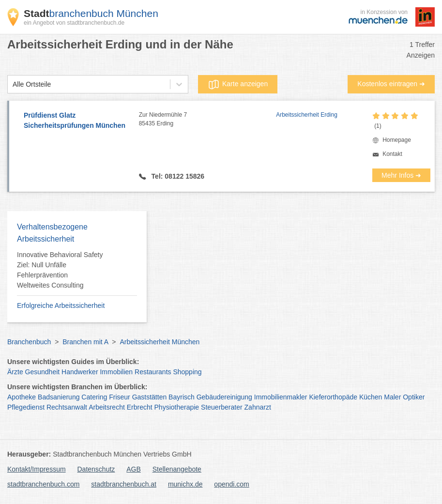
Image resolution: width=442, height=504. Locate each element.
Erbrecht (140, 407)
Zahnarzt (258, 407)
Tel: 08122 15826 (177, 176)
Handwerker (80, 372)
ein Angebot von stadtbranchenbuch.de (74, 23)
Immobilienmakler (281, 397)
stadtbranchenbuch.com (43, 484)
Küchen (371, 397)
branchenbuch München (91, 13)
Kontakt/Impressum (37, 469)
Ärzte (15, 372)
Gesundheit (43, 372)
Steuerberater (222, 407)
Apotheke (22, 397)
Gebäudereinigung (224, 397)
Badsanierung (59, 397)
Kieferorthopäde (333, 397)
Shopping (187, 372)
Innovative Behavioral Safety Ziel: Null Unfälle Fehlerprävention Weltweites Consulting (60, 270)
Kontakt (392, 154)
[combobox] (13, 84)
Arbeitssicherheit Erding (307, 115)
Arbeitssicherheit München (160, 342)
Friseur (120, 397)
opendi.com (231, 484)
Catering (94, 397)
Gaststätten (150, 397)
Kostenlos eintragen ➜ (391, 84)
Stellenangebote (177, 469)
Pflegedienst (26, 407)
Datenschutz (96, 469)
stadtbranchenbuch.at (124, 484)
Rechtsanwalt (67, 407)
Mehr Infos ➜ (401, 175)
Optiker (414, 397)
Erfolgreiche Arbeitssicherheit (61, 305)
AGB (134, 469)
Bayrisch (182, 397)
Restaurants (153, 372)
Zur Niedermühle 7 (207, 120)
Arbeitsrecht (107, 407)
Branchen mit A (85, 342)
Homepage (397, 140)
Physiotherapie (177, 407)
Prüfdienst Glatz (76, 121)
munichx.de (185, 484)
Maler (392, 397)
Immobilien (116, 372)
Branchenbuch (29, 342)
